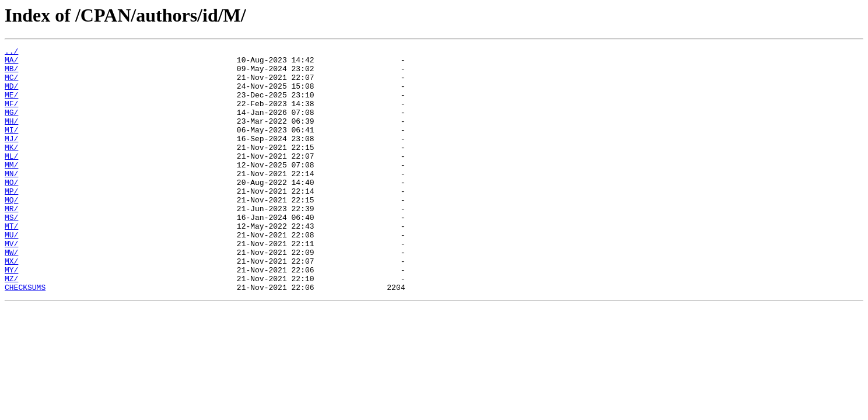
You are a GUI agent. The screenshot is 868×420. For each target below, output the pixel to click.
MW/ (11, 294)
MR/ (11, 242)
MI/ (11, 147)
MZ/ (11, 325)
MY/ (11, 315)
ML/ (11, 178)
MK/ (11, 168)
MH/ (11, 136)
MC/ (11, 84)
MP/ (11, 220)
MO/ (11, 210)
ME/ (11, 105)
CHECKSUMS (25, 336)
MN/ (11, 199)
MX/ (11, 304)
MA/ (11, 63)
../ (11, 52)
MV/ (11, 283)
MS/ (11, 252)
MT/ (11, 262)
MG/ (11, 126)
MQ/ (11, 231)
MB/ (11, 73)
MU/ (11, 273)
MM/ (11, 189)
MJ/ (11, 157)
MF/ (11, 116)
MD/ (11, 94)
